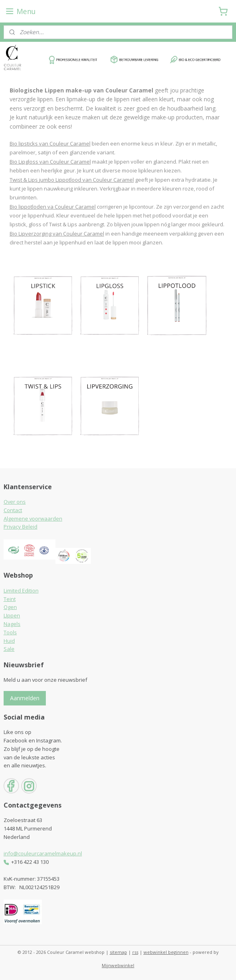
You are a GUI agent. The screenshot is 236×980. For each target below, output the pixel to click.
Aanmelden (25, 698)
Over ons (15, 502)
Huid (9, 641)
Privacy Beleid (21, 527)
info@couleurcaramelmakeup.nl (43, 853)
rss (135, 952)
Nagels (12, 624)
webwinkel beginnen (166, 952)
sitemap (118, 952)
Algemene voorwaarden (33, 519)
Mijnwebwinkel (118, 965)
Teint (10, 599)
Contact (13, 510)
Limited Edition (21, 590)
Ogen (10, 607)
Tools (10, 632)
